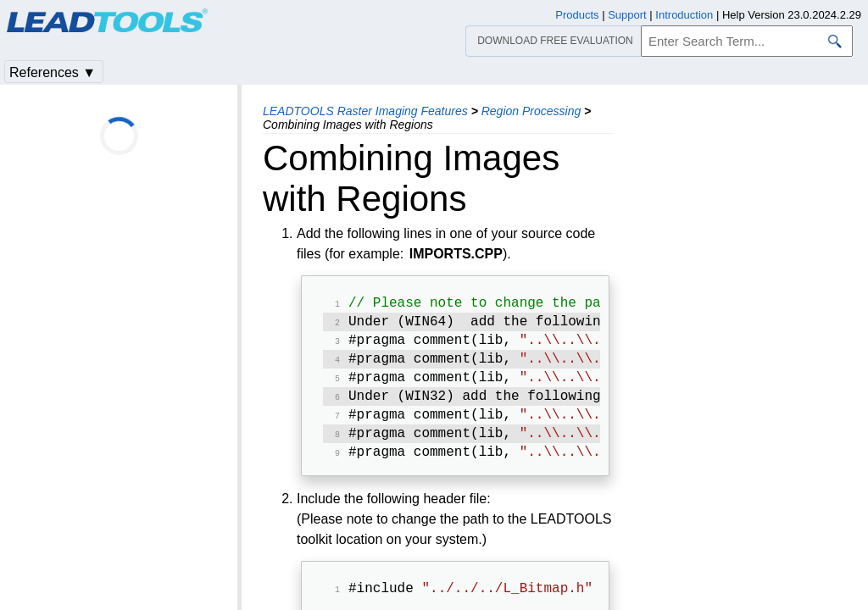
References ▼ (53, 72)
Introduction (684, 15)
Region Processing (531, 111)
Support (627, 15)
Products (577, 15)
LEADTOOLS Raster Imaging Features (365, 111)
